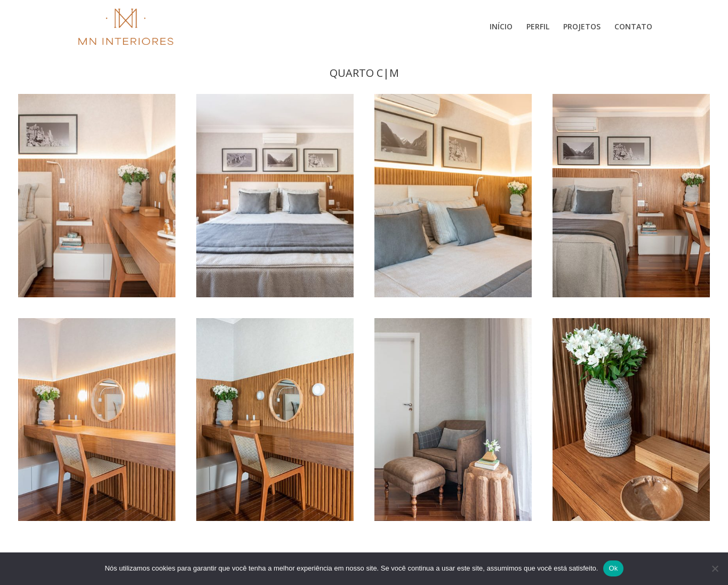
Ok (613, 568)
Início (501, 27)
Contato (633, 27)
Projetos (582, 27)
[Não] (715, 568)
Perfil (538, 27)
